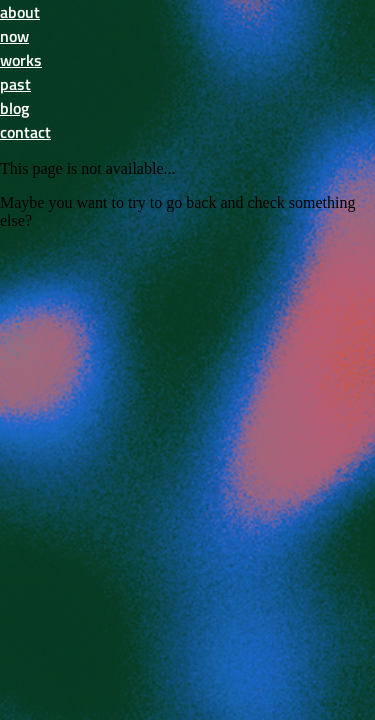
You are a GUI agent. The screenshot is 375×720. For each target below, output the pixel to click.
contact (25, 132)
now (14, 36)
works (21, 60)
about (20, 12)
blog (14, 108)
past (15, 84)
